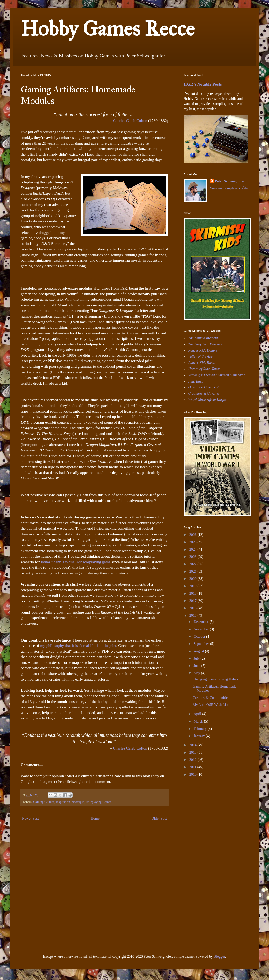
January (200, 736)
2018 (193, 593)
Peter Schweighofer (230, 181)
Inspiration (63, 802)
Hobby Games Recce (108, 29)
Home (95, 819)
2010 (193, 774)
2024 (193, 549)
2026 (193, 535)
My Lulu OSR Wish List (211, 705)
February (200, 729)
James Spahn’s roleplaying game (76, 562)
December (201, 622)
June (197, 666)
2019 (193, 586)
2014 (193, 745)
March (199, 721)
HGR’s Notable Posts (203, 84)
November (202, 629)
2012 (193, 760)
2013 (193, 752)
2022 (193, 564)
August (199, 651)
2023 (193, 557)
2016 (193, 608)
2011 (193, 767)
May (197, 673)
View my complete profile (229, 188)
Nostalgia (78, 802)
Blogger (219, 957)
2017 (193, 601)
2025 (193, 542)
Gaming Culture (44, 802)
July (197, 658)
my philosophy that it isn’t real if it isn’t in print (78, 646)
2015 (193, 615)
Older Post (159, 819)
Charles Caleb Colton (130, 121)
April (198, 714)
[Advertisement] (64, 901)
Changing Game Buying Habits (215, 679)
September (202, 644)
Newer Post (30, 819)
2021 (193, 571)
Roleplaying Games (99, 802)
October (200, 636)
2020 (193, 579)
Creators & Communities (211, 698)
